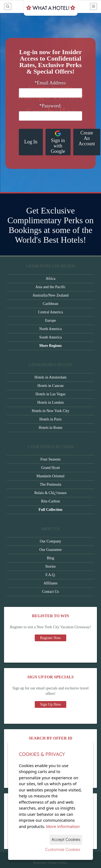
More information (63, 826)
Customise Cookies (63, 849)
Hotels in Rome (51, 428)
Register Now (50, 638)
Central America (50, 312)
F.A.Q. (50, 575)
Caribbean (51, 304)
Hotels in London (51, 402)
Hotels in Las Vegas (50, 394)
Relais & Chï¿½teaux (50, 493)
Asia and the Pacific (50, 287)
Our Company (51, 541)
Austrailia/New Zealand (50, 295)
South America (51, 337)
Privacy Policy (58, 863)
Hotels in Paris (50, 419)
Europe (50, 320)
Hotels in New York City (50, 411)
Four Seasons (50, 459)
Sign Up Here (50, 704)
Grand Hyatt (51, 468)
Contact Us (50, 592)
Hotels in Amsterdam (50, 377)
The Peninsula (51, 484)
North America (51, 329)
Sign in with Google (58, 142)
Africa (51, 279)
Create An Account (87, 138)
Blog (50, 558)
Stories (50, 566)
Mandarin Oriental (51, 476)
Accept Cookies (66, 839)
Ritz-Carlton (51, 501)
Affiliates (50, 583)
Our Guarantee (50, 550)
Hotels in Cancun (50, 386)
